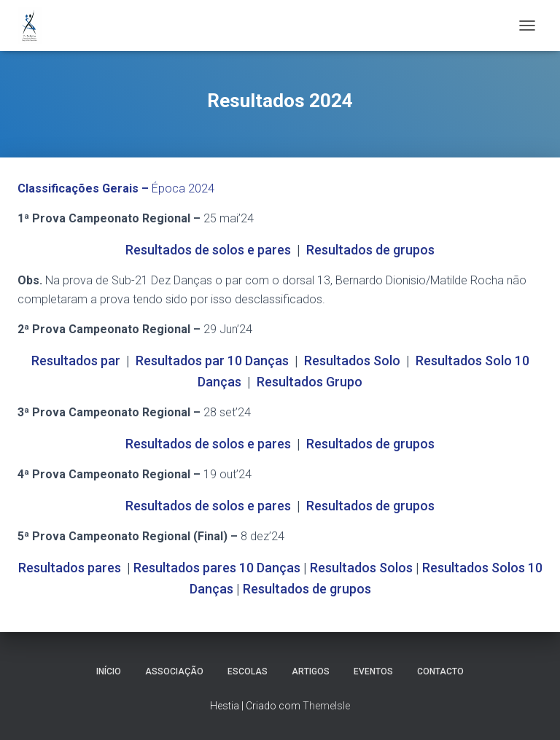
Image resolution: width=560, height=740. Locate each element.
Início (109, 671)
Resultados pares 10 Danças (217, 568)
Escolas (248, 671)
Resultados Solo (352, 361)
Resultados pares (70, 568)
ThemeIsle (326, 706)
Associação (174, 671)
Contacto (440, 671)
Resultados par (76, 361)
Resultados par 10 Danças (212, 361)
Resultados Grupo (310, 382)
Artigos (311, 671)
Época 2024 (116, 188)
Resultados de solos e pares (208, 250)
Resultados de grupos (370, 250)
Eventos (373, 671)
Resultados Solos (361, 568)
